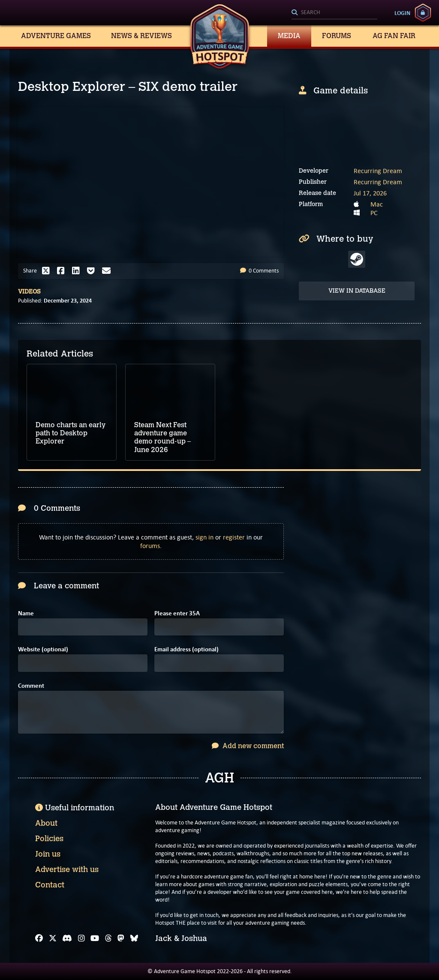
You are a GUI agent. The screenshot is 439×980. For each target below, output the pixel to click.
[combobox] (334, 13)
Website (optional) (43, 649)
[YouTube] (95, 938)
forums (150, 546)
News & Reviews (141, 36)
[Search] (334, 13)
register (234, 537)
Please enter (177, 613)
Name (26, 613)
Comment (31, 686)
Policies (49, 839)
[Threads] (108, 938)
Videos (29, 292)
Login (402, 13)
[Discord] (67, 938)
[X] (53, 938)
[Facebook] (39, 938)
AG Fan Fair (394, 36)
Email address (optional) (186, 649)
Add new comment (248, 746)
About (46, 823)
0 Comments (259, 271)
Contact (50, 885)
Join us (48, 854)
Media (289, 36)
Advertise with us (67, 869)
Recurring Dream (378, 171)
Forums (337, 36)
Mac (377, 204)
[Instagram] (81, 938)
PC (374, 213)
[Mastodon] (121, 938)
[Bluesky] (134, 938)
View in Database (357, 291)
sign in (204, 537)
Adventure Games (56, 36)
